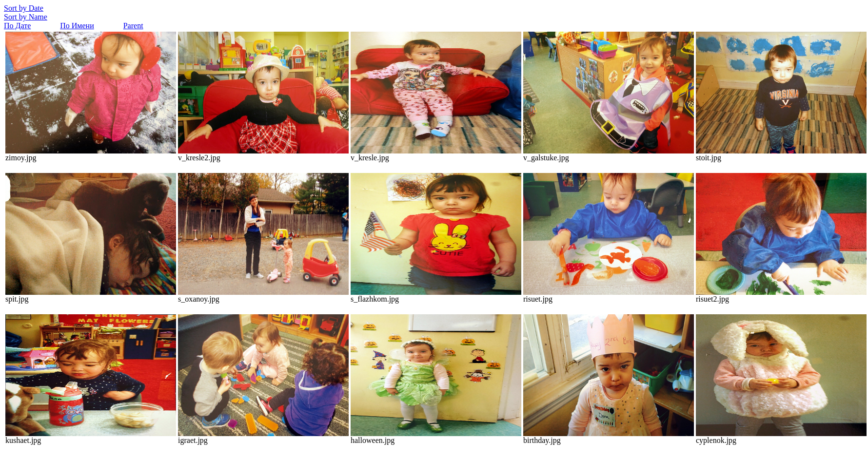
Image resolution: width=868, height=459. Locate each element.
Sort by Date (24, 8)
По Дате (17, 26)
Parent (133, 26)
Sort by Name (26, 17)
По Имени (77, 26)
